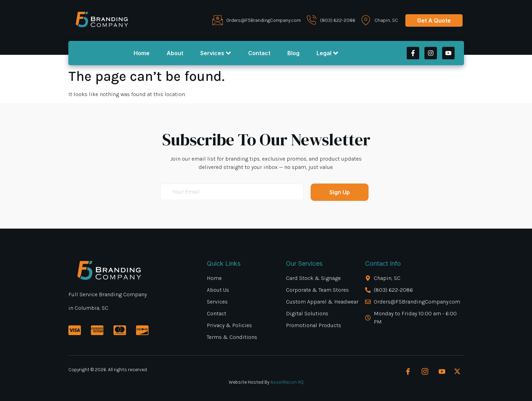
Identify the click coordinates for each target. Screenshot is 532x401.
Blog (294, 53)
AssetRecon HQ (287, 382)
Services (216, 53)
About (175, 53)
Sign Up (340, 192)
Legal (328, 53)
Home (141, 53)
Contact (259, 53)
